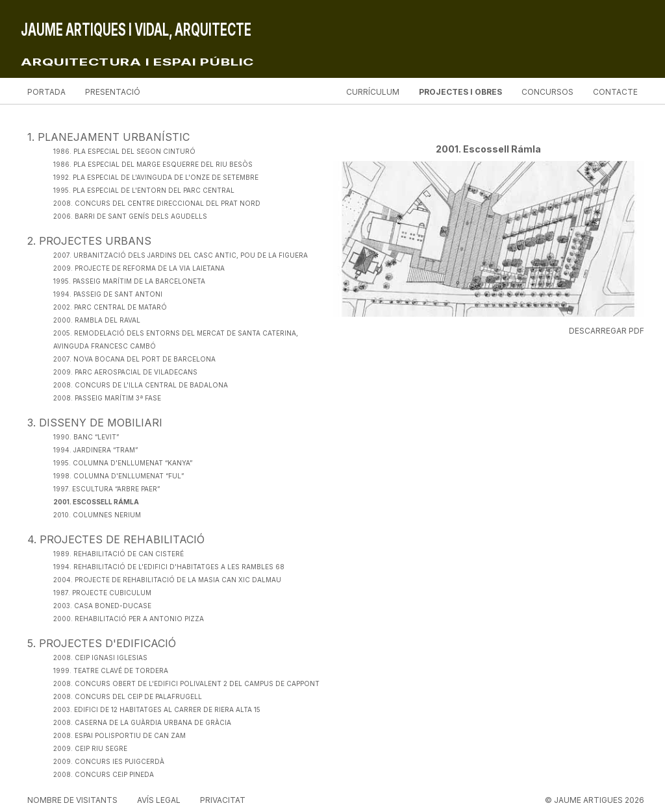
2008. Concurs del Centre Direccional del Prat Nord (157, 203)
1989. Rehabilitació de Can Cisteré (119, 554)
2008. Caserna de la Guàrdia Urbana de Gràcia (142, 722)
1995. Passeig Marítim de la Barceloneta (129, 281)
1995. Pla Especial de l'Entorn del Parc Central (144, 190)
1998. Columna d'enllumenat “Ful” (119, 476)
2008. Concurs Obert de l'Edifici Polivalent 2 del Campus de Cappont (186, 683)
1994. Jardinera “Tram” (95, 450)
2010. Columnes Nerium (97, 515)
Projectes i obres (460, 92)
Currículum (373, 92)
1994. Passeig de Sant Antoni (108, 294)
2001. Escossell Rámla (96, 502)
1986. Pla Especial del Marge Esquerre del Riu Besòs (153, 164)
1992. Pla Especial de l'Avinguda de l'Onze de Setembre (156, 177)
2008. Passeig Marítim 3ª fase (107, 398)
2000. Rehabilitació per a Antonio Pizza (129, 619)
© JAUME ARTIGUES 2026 (595, 800)
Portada (46, 92)
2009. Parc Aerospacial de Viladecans (125, 372)
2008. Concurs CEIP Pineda (104, 774)
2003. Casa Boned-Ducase (102, 606)
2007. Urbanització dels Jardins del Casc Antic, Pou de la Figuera (181, 255)
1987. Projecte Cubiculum (102, 593)
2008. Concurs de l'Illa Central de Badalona (141, 385)
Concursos (547, 92)
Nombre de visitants (72, 800)
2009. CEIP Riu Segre (90, 748)
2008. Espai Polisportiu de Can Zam (119, 735)
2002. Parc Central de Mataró (110, 307)
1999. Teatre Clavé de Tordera (111, 671)
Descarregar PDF (607, 331)
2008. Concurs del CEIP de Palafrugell (128, 696)
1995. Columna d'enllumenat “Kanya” (123, 463)
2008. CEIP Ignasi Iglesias (100, 658)
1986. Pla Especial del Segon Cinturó (124, 151)
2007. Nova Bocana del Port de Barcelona (134, 359)
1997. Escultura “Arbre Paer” (107, 489)
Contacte (615, 92)
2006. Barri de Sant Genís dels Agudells (130, 216)
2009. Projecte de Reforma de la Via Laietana (139, 268)
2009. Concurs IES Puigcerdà (109, 761)
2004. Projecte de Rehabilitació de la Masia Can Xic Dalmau (167, 580)
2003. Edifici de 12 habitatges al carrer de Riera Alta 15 (157, 709)
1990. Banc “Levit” (86, 437)
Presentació (113, 92)
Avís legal (159, 800)
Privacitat (223, 800)
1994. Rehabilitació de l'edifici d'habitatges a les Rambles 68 (169, 567)
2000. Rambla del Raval (97, 320)
